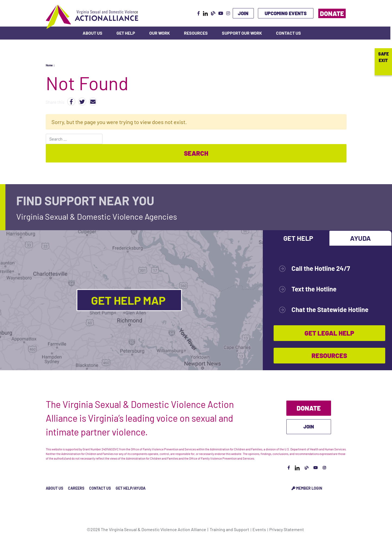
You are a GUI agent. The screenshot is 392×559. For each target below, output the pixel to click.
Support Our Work (242, 33)
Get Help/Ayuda (131, 488)
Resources (196, 33)
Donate (332, 13)
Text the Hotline (314, 289)
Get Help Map (129, 300)
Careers (76, 488)
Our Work (160, 33)
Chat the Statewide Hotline (330, 309)
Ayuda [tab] (360, 238)
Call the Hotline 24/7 (321, 268)
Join (243, 13)
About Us (93, 33)
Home (49, 65)
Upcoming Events (286, 13)
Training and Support (229, 529)
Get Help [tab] (298, 238)
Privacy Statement (287, 529)
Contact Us (289, 33)
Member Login (307, 488)
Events (259, 529)
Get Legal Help (329, 333)
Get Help (126, 33)
